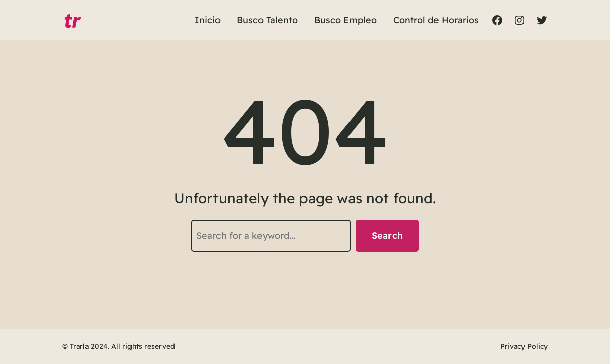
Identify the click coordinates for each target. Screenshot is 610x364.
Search (387, 235)
